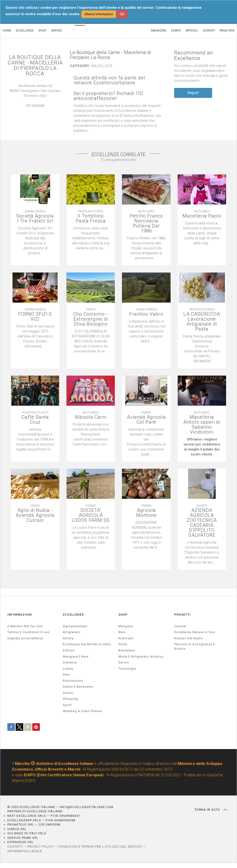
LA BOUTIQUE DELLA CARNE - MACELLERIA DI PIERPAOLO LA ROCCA (35, 65)
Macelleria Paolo (202, 216)
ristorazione (73, 681)
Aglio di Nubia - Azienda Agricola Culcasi (35, 515)
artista (68, 638)
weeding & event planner (83, 711)
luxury (68, 669)
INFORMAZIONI (20, 615)
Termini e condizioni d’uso (29, 632)
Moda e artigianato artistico (141, 657)
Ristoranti (126, 638)
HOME (7, 30)
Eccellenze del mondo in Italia (87, 644)
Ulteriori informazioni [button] (99, 14)
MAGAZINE (159, 30)
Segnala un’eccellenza (25, 638)
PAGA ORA (227, 30)
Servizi (124, 662)
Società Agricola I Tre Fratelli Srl (35, 218)
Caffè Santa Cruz (35, 420)
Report (193, 93)
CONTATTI (15, 847)
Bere (122, 632)
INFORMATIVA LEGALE (25, 851)
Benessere (127, 650)
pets (66, 675)
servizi (68, 693)
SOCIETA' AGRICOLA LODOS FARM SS (91, 515)
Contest (180, 626)
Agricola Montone (146, 513)
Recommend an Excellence (194, 55)
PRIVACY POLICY (40, 847)
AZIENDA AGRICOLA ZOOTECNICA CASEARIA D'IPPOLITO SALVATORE (202, 523)
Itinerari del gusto (188, 638)
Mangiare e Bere (76, 657)
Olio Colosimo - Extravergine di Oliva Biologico (91, 319)
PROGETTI (182, 615)
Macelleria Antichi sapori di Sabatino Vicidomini (202, 425)
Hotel (123, 644)
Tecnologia (127, 669)
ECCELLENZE (25, 30)
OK (122, 14)
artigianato (72, 632)
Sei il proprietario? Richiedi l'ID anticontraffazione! (108, 96)
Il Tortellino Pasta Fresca (91, 218)
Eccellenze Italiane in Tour (195, 632)
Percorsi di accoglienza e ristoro (195, 646)
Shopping (71, 699)
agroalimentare (75, 626)
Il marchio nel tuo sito (25, 626)
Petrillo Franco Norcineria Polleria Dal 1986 (146, 223)
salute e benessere (78, 687)
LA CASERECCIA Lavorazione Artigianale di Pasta (202, 322)
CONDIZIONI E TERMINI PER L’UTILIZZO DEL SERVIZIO (100, 847)
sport (67, 705)
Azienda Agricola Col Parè (146, 420)
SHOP (42, 30)
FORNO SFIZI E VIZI (35, 317)
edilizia (69, 650)
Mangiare (126, 626)
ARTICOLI (192, 30)
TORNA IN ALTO (211, 810)
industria (70, 662)
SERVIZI (56, 30)
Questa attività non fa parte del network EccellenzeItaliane (109, 80)
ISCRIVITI (209, 30)
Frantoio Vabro (146, 314)
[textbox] (202, 349)
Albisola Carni (91, 417)
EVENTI (176, 30)
